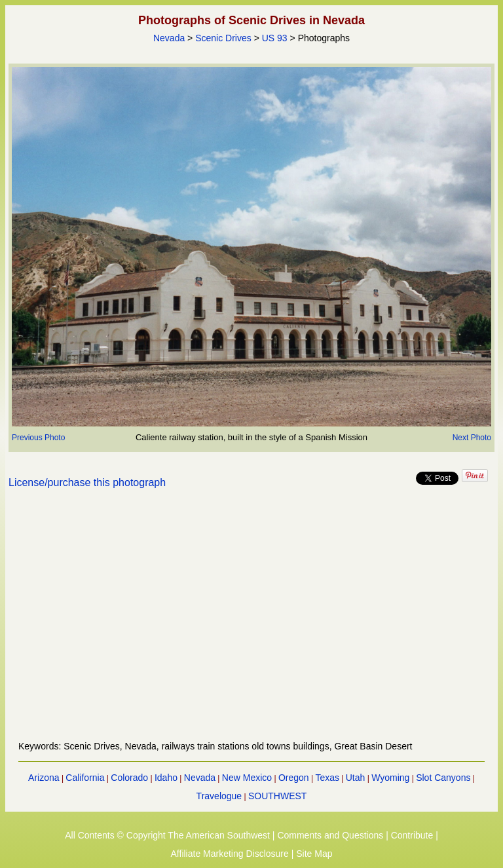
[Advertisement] (252, 622)
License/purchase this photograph (87, 482)
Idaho (166, 778)
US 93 (275, 38)
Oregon (294, 778)
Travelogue (219, 796)
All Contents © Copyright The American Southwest (167, 835)
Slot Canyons (443, 778)
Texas (327, 778)
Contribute (412, 835)
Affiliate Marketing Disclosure (230, 854)
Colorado (129, 778)
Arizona (44, 778)
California (85, 778)
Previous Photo (38, 438)
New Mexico (247, 778)
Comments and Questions (330, 835)
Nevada (169, 38)
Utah (356, 778)
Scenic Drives (223, 38)
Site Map (314, 854)
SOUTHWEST (277, 796)
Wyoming (390, 778)
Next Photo (472, 438)
